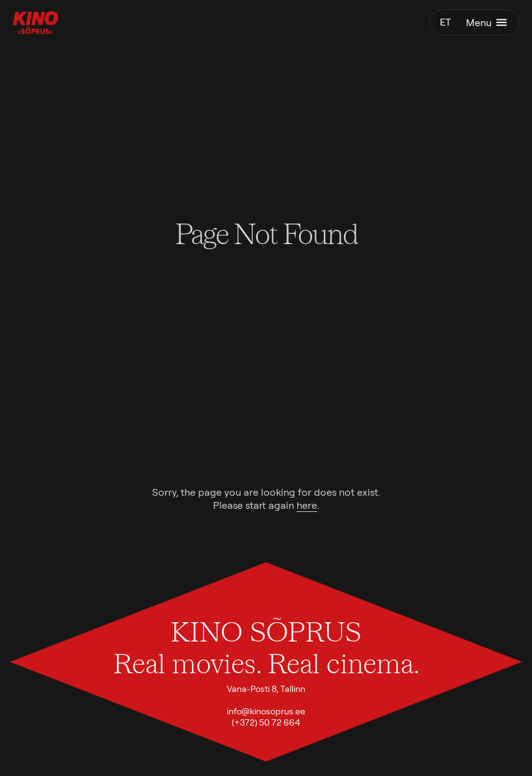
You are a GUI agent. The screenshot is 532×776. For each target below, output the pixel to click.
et (445, 22)
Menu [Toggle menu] (487, 22)
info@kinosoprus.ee (266, 711)
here (307, 505)
